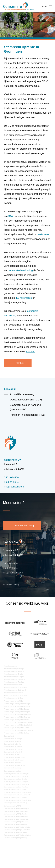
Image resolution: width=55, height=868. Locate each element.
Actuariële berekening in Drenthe (13, 674)
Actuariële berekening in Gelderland (14, 679)
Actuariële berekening (10, 666)
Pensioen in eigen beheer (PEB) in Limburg (16, 733)
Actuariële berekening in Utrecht (13, 685)
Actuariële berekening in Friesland (14, 671)
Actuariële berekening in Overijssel (14, 677)
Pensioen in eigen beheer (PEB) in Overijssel (17, 712)
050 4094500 (11, 478)
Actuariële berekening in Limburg (13, 698)
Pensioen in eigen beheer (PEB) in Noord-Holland (18, 722)
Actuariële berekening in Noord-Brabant (15, 695)
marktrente (43, 234)
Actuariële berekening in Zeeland (13, 693)
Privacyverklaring (11, 585)
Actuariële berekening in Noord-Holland (15, 687)
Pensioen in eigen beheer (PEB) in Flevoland (17, 717)
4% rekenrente (24, 298)
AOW (10, 216)
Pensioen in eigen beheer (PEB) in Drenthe (16, 709)
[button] (47, 6)
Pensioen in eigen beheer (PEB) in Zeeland (16, 728)
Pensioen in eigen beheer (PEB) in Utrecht (16, 720)
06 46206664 (11, 482)
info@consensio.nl (14, 487)
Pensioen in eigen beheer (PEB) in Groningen (17, 704)
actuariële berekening (21, 270)
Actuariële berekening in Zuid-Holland (15, 690)
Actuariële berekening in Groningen (14, 669)
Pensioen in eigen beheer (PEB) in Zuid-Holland (18, 725)
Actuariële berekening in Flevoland (14, 682)
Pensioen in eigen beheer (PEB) (13, 701)
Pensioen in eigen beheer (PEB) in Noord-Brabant (18, 730)
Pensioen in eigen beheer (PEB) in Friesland (17, 706)
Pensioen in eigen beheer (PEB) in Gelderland (17, 714)
